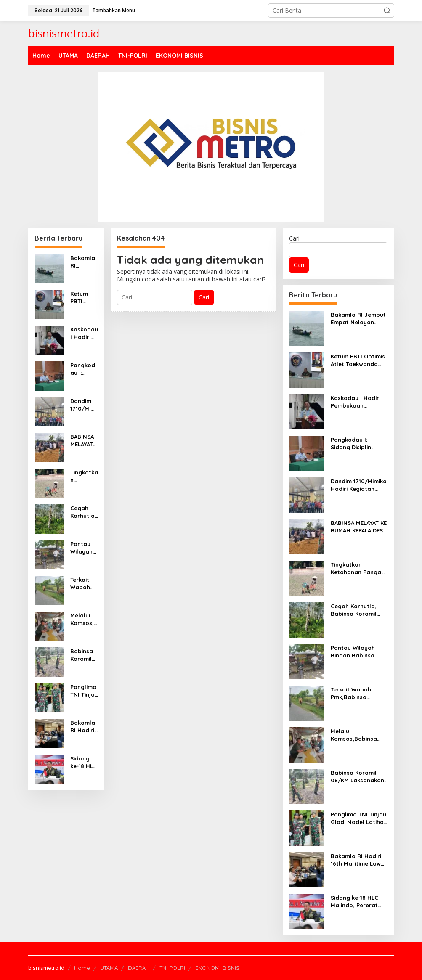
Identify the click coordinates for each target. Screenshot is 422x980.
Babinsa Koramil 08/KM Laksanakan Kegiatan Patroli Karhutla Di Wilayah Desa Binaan (84, 655)
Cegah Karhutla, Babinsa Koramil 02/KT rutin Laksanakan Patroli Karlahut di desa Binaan (84, 512)
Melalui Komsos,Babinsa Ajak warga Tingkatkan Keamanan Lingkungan (84, 619)
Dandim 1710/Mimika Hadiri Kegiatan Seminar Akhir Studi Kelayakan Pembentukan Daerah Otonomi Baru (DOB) (84, 405)
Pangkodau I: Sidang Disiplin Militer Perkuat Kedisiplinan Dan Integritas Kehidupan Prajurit (84, 369)
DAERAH (139, 968)
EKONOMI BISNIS (217, 968)
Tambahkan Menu (114, 10)
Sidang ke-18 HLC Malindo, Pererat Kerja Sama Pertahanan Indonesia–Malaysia (84, 762)
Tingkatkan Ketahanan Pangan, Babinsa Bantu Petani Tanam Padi (84, 476)
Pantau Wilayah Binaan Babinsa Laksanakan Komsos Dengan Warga (84, 548)
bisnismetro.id (64, 33)
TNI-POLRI (172, 968)
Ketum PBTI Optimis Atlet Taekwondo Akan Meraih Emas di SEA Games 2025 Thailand (82, 298)
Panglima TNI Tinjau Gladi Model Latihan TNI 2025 (84, 691)
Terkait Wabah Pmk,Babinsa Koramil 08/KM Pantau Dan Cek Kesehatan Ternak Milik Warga (84, 584)
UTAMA (109, 968)
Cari (294, 238)
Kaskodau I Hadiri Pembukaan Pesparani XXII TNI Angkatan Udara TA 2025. (84, 333)
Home (82, 968)
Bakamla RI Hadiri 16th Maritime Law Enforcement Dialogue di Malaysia (84, 727)
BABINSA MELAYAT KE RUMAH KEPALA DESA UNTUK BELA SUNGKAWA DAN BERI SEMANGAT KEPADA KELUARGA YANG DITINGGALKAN (84, 441)
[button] (387, 11)
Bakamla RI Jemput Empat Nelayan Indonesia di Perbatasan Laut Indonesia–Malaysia (84, 262)
